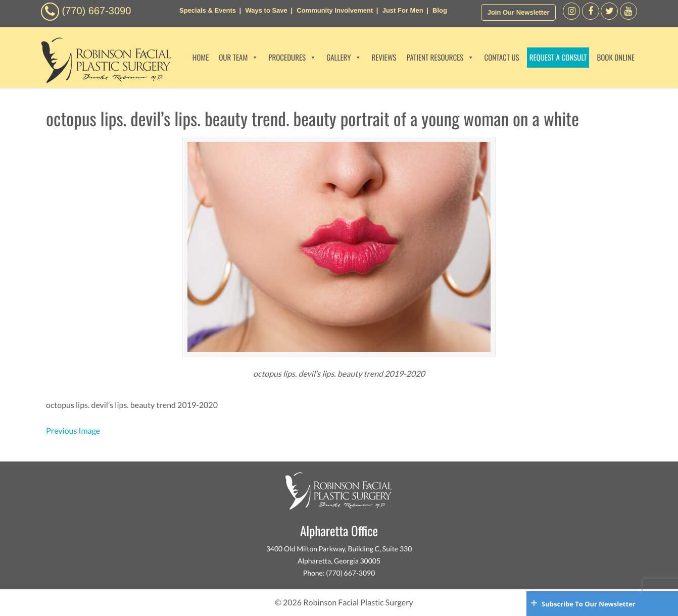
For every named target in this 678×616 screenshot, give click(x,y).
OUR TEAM (238, 58)
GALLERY (344, 58)
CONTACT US (501, 58)
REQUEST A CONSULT (558, 58)
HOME (201, 58)
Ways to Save (266, 10)
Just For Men (403, 10)
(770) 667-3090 (97, 11)
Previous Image (73, 431)
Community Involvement (335, 10)
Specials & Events (208, 10)
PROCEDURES (292, 58)
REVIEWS (384, 58)
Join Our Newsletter (519, 12)
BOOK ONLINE (616, 58)
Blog (440, 10)
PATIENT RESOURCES (441, 58)
